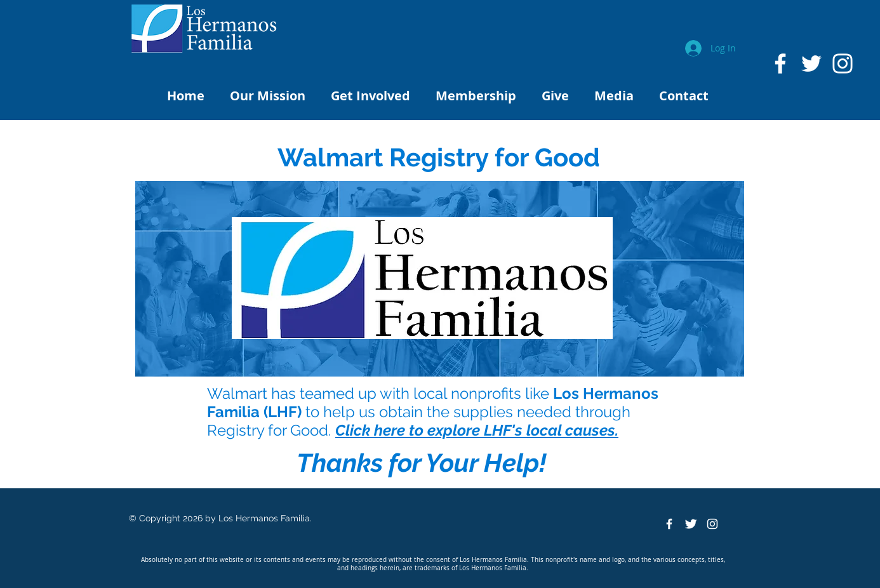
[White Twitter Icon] (811, 63)
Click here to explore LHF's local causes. (477, 430)
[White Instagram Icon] (843, 63)
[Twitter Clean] (691, 524)
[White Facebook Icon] (780, 63)
